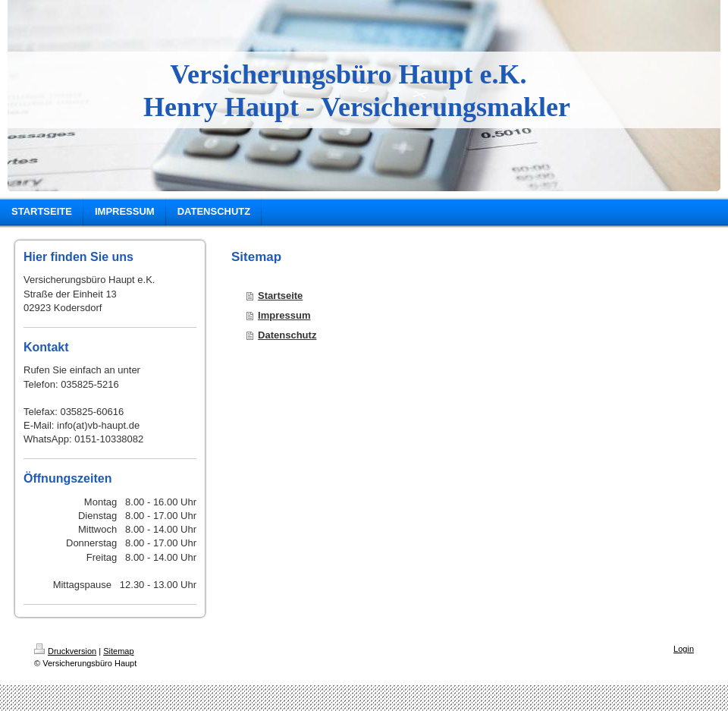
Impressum (284, 315)
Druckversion (65, 651)
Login (684, 649)
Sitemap (118, 651)
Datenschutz (287, 335)
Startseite (280, 296)
